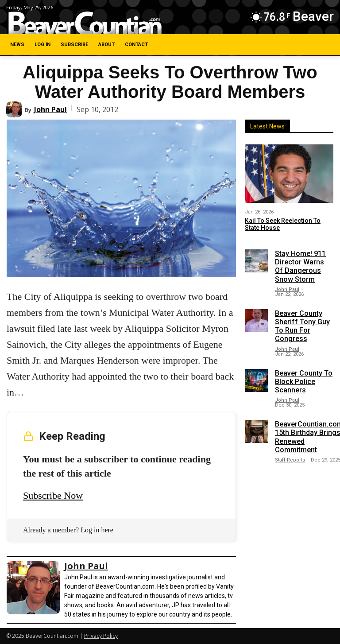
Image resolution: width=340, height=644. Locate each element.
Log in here (97, 530)
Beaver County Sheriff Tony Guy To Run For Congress (302, 326)
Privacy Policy (101, 636)
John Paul (50, 109)
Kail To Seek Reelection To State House (283, 224)
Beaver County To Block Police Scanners (304, 382)
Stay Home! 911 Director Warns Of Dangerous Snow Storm (300, 266)
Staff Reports (290, 460)
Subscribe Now (53, 495)
